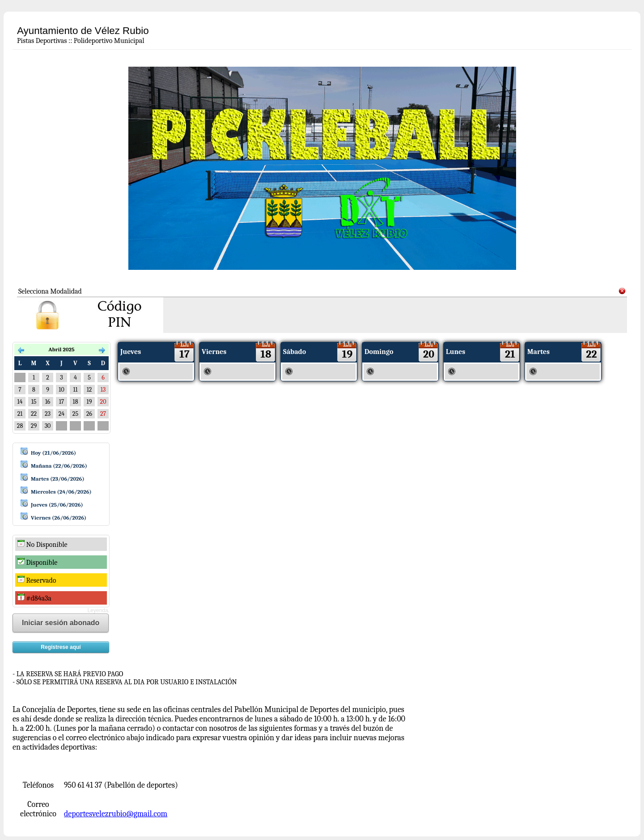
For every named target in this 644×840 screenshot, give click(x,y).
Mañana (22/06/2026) (59, 466)
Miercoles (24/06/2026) (61, 492)
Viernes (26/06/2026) (59, 518)
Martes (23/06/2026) (58, 479)
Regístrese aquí (61, 647)
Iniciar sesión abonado (61, 623)
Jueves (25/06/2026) (57, 505)
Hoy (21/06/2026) (53, 453)
